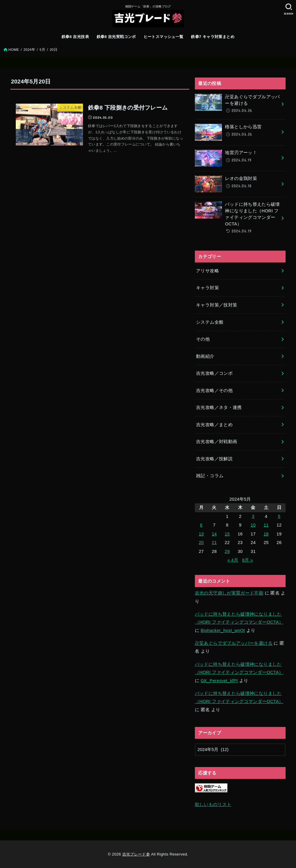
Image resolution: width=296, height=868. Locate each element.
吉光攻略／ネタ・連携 (219, 407)
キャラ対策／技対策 (217, 305)
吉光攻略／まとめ (214, 425)
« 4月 (233, 560)
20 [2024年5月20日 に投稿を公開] (201, 543)
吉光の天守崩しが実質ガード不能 (229, 593)
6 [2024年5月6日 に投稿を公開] (201, 525)
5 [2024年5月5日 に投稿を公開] (279, 516)
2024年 (29, 50)
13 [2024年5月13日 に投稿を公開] (201, 534)
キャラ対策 (207, 288)
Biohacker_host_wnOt (223, 630)
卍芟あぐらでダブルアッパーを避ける (234, 643)
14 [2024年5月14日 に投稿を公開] (214, 534)
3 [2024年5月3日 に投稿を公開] (253, 516)
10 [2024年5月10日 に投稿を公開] (253, 525)
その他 (203, 339)
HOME (14, 50)
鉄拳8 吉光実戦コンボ (116, 37)
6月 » (248, 560)
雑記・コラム (210, 476)
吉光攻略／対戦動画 (217, 442)
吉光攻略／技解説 (214, 459)
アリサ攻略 (207, 271)
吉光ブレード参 (136, 854)
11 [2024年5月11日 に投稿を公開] (266, 525)
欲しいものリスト (213, 804)
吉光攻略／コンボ (214, 373)
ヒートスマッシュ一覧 (164, 37)
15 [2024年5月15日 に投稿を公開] (227, 534)
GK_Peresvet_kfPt (219, 681)
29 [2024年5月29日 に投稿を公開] (227, 551)
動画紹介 (205, 356)
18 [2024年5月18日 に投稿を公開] (266, 534)
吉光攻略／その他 (214, 390)
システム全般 (210, 322)
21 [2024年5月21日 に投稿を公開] (214, 543)
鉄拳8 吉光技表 (75, 37)
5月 (42, 50)
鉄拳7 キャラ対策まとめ (213, 37)
